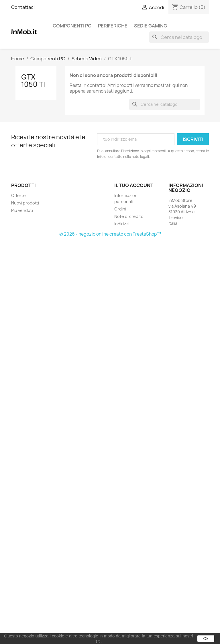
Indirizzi (122, 224)
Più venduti (22, 210)
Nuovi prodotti (25, 203)
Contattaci (23, 7)
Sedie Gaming (151, 26)
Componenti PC (72, 26)
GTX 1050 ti (33, 81)
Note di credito (129, 216)
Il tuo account (134, 185)
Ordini (120, 209)
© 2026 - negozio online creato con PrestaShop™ (110, 234)
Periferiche (113, 26)
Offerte (18, 195)
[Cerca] (179, 37)
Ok (206, 639)
